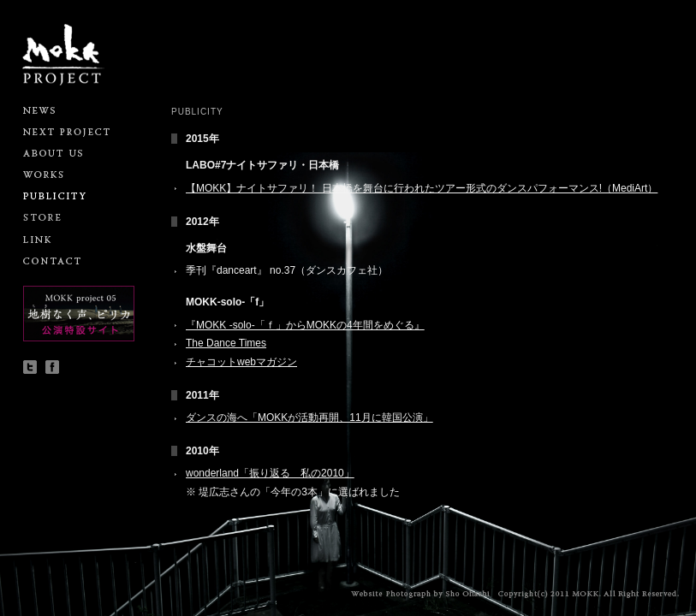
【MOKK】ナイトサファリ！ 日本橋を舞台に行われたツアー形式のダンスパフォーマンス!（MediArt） (422, 188)
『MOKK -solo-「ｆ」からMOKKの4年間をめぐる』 (305, 325)
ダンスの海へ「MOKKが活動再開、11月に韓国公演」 (309, 418)
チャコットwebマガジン (241, 362)
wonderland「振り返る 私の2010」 (270, 473)
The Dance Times (226, 343)
